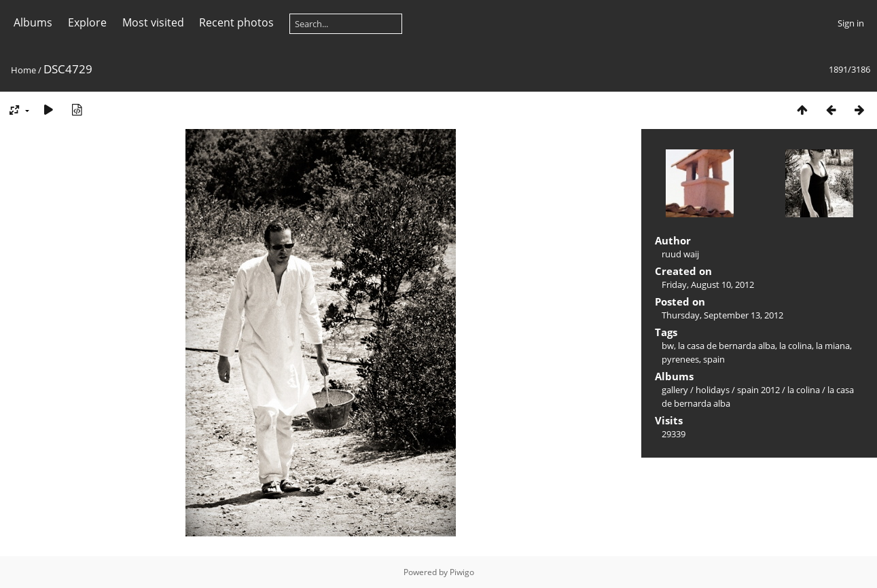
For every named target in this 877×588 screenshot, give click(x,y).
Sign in (851, 23)
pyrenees (680, 359)
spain (714, 359)
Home (23, 70)
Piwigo (462, 572)
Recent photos (236, 22)
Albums (33, 22)
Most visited (153, 22)
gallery (675, 390)
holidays (713, 390)
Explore (87, 22)
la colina (795, 346)
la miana (833, 346)
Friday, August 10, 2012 (708, 284)
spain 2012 (758, 390)
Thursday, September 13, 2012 (722, 315)
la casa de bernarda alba (727, 346)
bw (668, 346)
